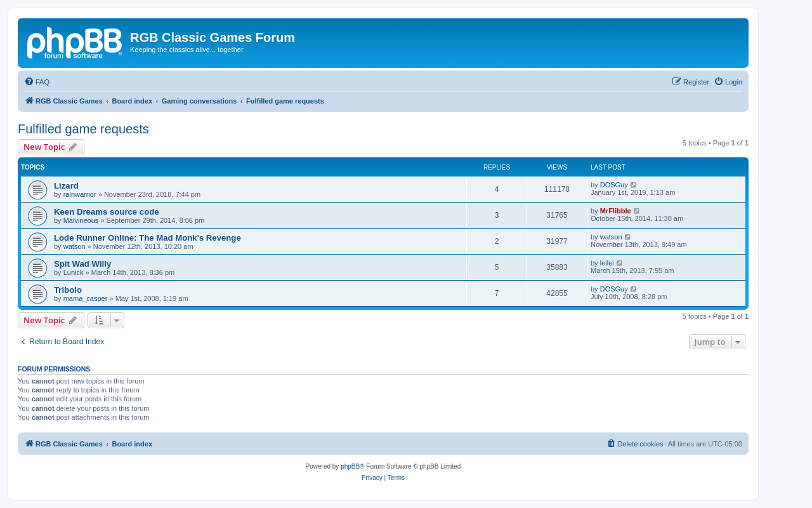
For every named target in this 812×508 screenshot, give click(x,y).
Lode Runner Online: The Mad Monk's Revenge (147, 238)
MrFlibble (616, 211)
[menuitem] (37, 82)
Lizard (66, 186)
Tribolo (68, 290)
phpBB (350, 466)
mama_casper (86, 298)
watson (75, 246)
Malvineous (81, 220)
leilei (607, 263)
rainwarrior (80, 194)
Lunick (74, 272)
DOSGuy (614, 185)
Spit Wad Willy (82, 264)
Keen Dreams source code (107, 212)
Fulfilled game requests (83, 129)
